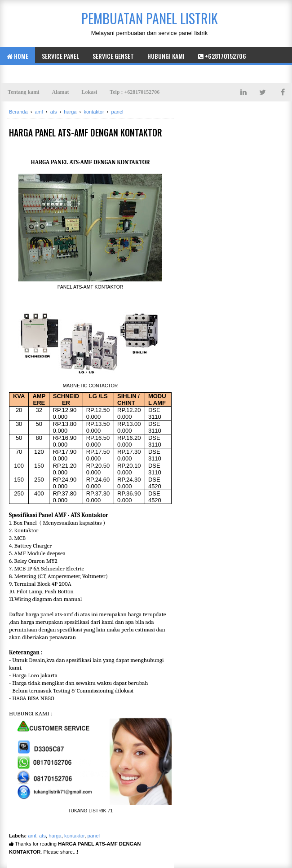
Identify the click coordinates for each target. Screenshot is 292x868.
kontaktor (74, 836)
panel (94, 836)
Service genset (113, 56)
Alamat (61, 92)
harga (55, 836)
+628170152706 (222, 56)
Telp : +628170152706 (135, 92)
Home (18, 56)
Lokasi (90, 92)
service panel (60, 56)
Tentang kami (24, 92)
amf (32, 836)
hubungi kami (166, 56)
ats (42, 836)
